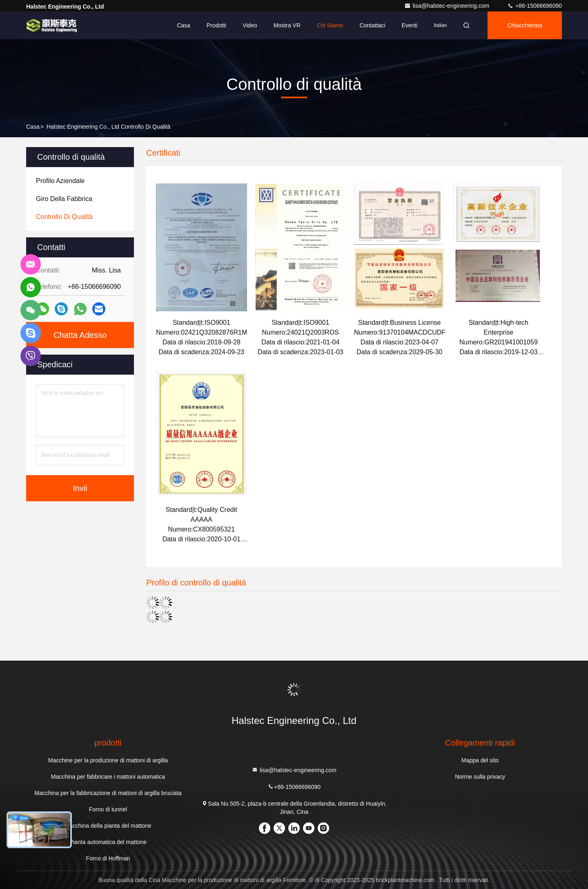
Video (250, 25)
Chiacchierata (525, 25)
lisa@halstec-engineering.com (448, 6)
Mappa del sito (480, 760)
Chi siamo (330, 25)
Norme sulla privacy (480, 777)
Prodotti (216, 25)
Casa (184, 25)
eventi (409, 25)
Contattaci (372, 25)
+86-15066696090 (535, 6)
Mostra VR (287, 25)
